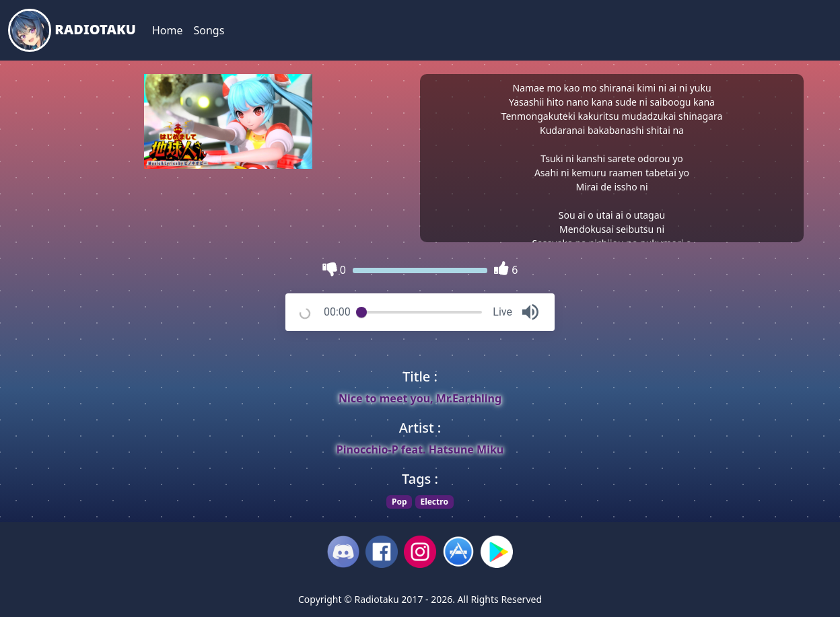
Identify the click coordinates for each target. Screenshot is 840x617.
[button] (530, 312)
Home (168, 30)
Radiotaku (72, 30)
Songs (209, 30)
